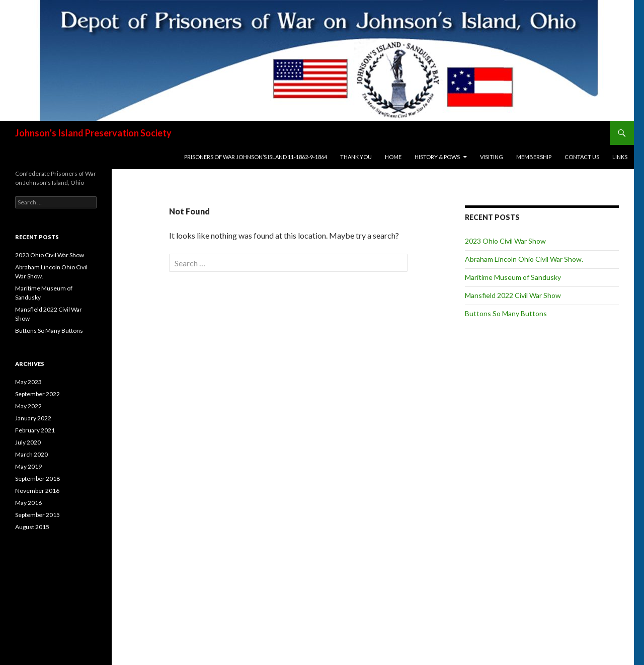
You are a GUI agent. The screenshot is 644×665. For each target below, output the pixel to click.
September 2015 (37, 515)
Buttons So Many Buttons (506, 313)
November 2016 (37, 491)
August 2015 (32, 527)
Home (393, 157)
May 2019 (28, 466)
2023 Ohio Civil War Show (505, 241)
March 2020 (31, 454)
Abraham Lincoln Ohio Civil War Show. (524, 259)
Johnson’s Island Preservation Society (93, 133)
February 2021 (35, 430)
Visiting (492, 157)
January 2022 (33, 418)
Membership (534, 157)
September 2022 (37, 394)
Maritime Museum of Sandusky (513, 277)
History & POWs (437, 157)
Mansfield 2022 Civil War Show (513, 295)
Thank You (356, 157)
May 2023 (28, 382)
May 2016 (28, 503)
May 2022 (28, 406)
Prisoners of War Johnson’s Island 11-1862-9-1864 (256, 157)
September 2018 (37, 478)
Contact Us (582, 157)
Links (620, 157)
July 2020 (28, 442)
